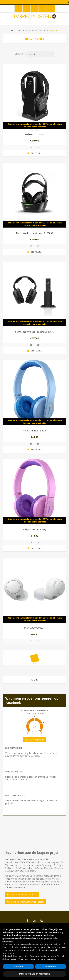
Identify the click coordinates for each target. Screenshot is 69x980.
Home (12, 30)
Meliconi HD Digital (35, 134)
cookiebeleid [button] (8, 941)
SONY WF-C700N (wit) (35, 628)
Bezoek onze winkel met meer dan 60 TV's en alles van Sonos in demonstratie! (35, 125)
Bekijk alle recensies (35, 740)
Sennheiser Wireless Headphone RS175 (34, 332)
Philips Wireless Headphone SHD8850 (34, 233)
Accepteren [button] (50, 967)
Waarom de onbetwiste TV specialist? (26, 902)
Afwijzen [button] (18, 967)
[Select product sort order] (40, 54)
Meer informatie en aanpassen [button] (34, 974)
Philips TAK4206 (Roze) (35, 529)
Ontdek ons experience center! (22, 894)
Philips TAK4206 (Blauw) (34, 431)
